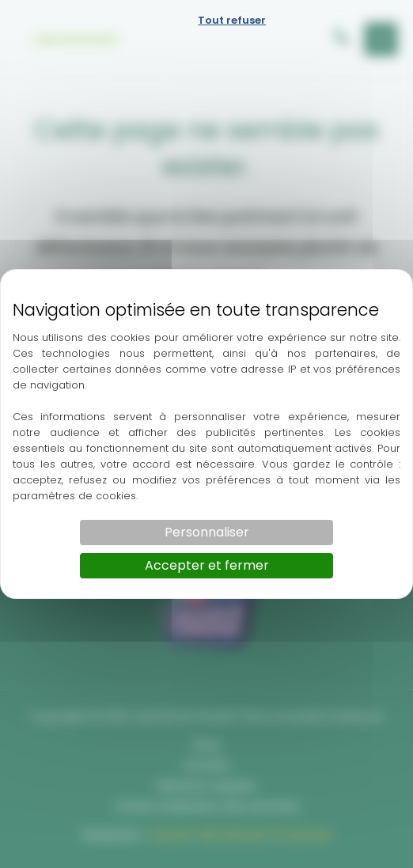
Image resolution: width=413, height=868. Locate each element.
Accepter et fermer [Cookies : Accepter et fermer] (207, 565)
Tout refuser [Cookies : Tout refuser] (232, 20)
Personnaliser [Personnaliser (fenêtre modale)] (207, 532)
